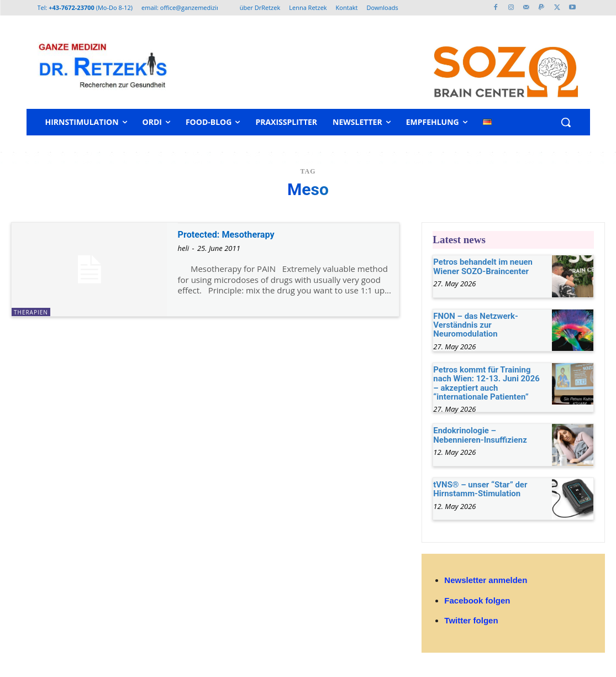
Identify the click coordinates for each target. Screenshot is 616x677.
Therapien (31, 312)
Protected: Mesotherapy (235, 234)
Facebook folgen (477, 598)
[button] (566, 122)
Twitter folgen (471, 618)
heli (184, 248)
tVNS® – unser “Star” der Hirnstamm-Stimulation (477, 486)
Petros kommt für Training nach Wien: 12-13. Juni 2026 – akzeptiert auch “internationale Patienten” (488, 382)
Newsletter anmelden (486, 578)
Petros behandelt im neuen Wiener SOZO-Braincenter (480, 266)
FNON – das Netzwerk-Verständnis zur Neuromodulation (473, 324)
